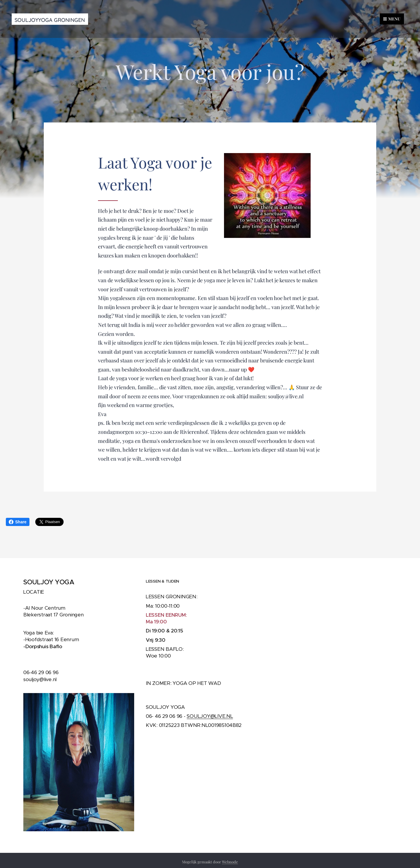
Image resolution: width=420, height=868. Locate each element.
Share (18, 522)
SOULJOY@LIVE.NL (210, 716)
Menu (392, 19)
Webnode (230, 862)
